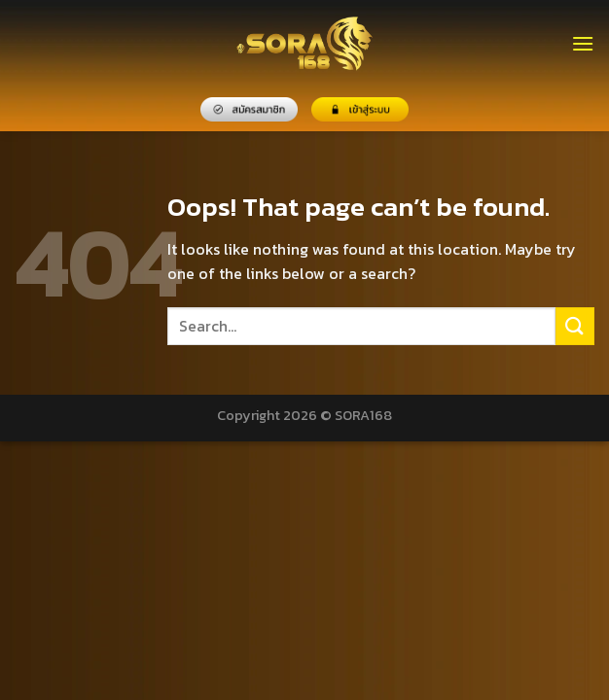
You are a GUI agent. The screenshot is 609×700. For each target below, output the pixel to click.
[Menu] (583, 43)
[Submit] (575, 326)
